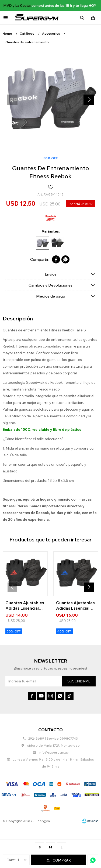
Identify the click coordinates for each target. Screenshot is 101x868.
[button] (89, 100)
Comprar (62, 860)
